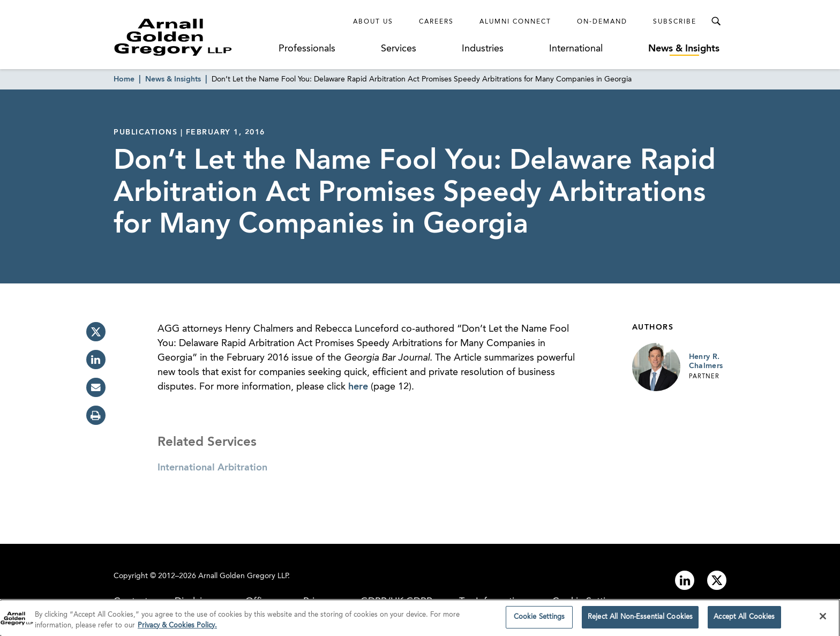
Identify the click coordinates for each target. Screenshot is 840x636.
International (576, 49)
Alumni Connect (515, 22)
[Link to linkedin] (685, 580)
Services (399, 49)
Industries (483, 49)
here (358, 387)
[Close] (823, 619)
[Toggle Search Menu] (716, 21)
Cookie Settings (539, 620)
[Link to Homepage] (193, 37)
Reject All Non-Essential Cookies (640, 620)
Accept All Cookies (744, 620)
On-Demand (602, 22)
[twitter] (96, 332)
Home (124, 79)
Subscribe (675, 22)
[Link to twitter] (717, 580)
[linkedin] (96, 360)
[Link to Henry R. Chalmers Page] (656, 367)
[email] (96, 387)
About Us (373, 22)
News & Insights (684, 49)
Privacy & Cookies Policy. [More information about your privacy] (177, 628)
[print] (96, 415)
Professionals (307, 49)
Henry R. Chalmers (706, 362)
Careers (436, 22)
